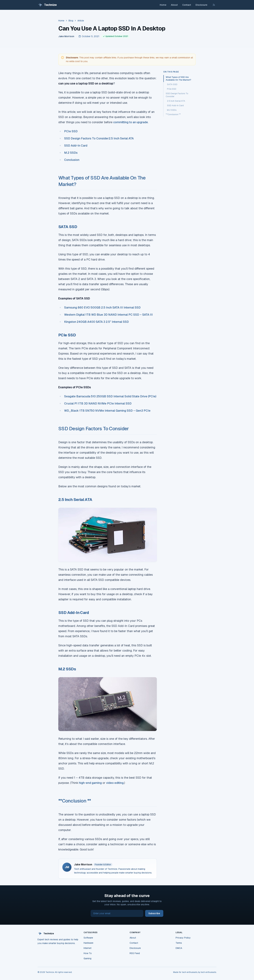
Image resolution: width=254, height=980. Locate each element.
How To (88, 953)
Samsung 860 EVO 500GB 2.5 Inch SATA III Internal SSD (102, 307)
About (174, 5)
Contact (187, 5)
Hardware (88, 943)
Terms (179, 943)
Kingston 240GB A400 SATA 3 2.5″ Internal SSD (96, 322)
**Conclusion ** (75, 801)
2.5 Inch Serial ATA (121, 138)
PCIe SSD (71, 131)
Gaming (87, 958)
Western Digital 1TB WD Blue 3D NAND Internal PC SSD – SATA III (108, 315)
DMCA (179, 948)
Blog (71, 21)
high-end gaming (90, 783)
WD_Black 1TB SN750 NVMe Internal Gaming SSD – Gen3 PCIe (107, 411)
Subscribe (154, 913)
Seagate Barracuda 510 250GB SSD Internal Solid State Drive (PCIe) (110, 396)
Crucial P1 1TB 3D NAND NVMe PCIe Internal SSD (98, 403)
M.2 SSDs (71, 153)
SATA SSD (172, 84)
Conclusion (72, 160)
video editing (115, 783)
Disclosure (201, 5)
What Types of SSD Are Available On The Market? (178, 79)
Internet (87, 948)
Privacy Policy (183, 938)
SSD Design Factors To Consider (86, 138)
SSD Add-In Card (76, 146)
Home (163, 5)
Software (88, 938)
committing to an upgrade (131, 122)
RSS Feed (135, 953)
